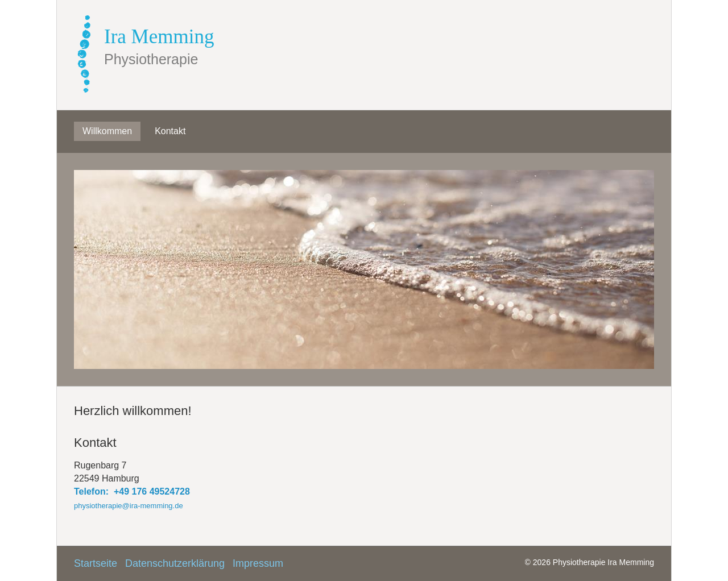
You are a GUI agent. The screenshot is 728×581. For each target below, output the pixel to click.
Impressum (258, 563)
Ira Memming (159, 37)
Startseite (96, 563)
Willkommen (107, 131)
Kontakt (170, 131)
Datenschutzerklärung (175, 563)
